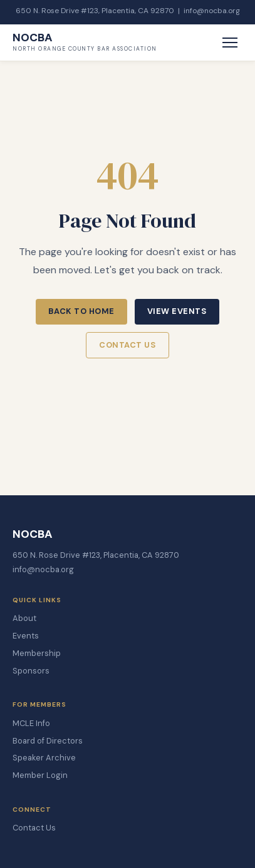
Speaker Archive (44, 758)
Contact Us (127, 345)
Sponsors (31, 671)
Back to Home (81, 311)
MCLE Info (31, 723)
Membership (37, 653)
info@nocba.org (212, 11)
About (24, 618)
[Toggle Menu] (230, 43)
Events (26, 636)
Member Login (40, 775)
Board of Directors (48, 741)
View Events (177, 311)
